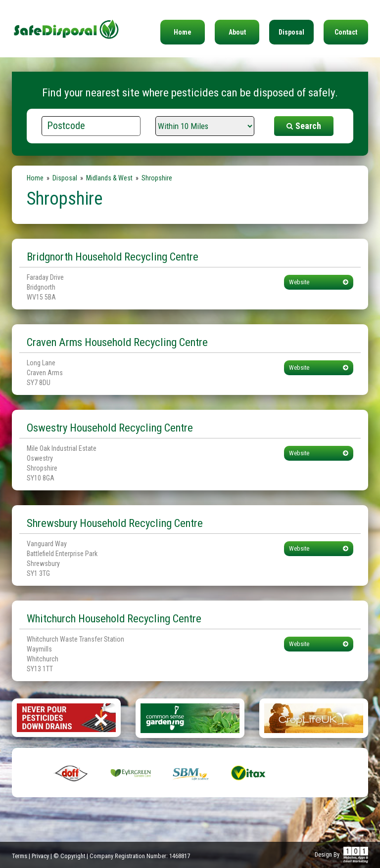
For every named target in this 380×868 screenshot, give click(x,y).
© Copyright (69, 856)
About (237, 32)
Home (183, 32)
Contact (346, 32)
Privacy (40, 856)
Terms (20, 856)
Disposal (291, 32)
